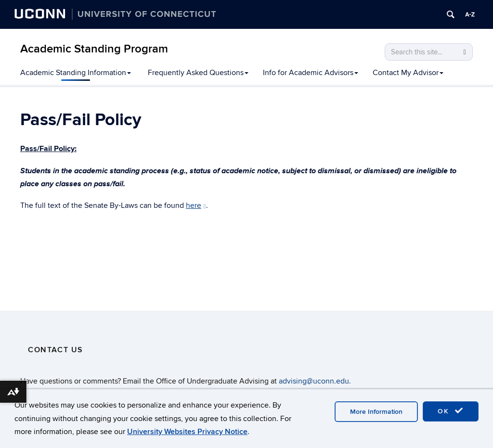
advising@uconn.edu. (315, 381)
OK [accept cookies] (451, 411)
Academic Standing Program (94, 49)
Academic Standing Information (76, 73)
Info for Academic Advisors (311, 73)
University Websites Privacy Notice (187, 432)
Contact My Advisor (408, 73)
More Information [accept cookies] (376, 412)
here (196, 205)
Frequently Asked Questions (198, 73)
